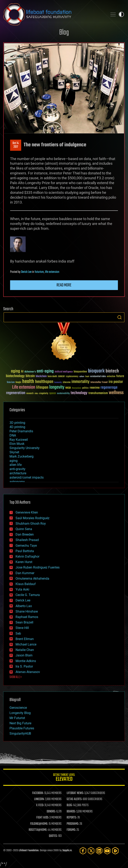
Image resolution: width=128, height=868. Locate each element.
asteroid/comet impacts (27, 477)
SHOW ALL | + (16, 677)
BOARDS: (71, 812)
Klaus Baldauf (26, 584)
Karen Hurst (24, 562)
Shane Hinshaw (27, 611)
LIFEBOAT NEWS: (75, 793)
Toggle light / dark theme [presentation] (121, 14)
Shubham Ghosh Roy (31, 524)
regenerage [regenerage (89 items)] (109, 388)
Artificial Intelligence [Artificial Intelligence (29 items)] (64, 372)
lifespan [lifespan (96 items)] (42, 388)
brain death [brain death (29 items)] (52, 377)
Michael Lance (26, 644)
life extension (52, 272)
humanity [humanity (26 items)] (58, 383)
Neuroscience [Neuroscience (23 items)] (77, 388)
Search (120, 317)
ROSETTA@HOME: (38, 830)
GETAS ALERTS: (74, 799)
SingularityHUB (20, 734)
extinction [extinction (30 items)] (111, 377)
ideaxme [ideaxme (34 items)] (67, 383)
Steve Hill (22, 628)
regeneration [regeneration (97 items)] (16, 393)
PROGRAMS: (73, 824)
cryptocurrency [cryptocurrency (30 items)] (72, 377)
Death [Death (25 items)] (87, 377)
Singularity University (25, 448)
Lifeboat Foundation (29, 851)
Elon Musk (17, 444)
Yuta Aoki (22, 589)
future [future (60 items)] (120, 376)
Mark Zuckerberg (22, 456)
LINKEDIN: (39, 799)
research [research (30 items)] (30, 394)
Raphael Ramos (27, 617)
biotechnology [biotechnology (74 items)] (15, 376)
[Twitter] (91, 851)
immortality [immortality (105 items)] (80, 382)
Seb (18, 633)
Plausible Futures (22, 728)
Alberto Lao (24, 606)
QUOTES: (53, 836)
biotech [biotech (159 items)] (112, 371)
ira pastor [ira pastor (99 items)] (116, 382)
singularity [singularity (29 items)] (44, 394)
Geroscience (18, 708)
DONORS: (51, 812)
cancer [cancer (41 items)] (61, 377)
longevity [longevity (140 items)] (57, 387)
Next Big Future (20, 723)
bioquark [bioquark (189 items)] (96, 371)
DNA (13, 435)
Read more (64, 285)
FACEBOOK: (38, 793)
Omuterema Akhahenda (32, 578)
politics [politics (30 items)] (85, 388)
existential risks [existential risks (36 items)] (98, 377)
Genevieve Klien (27, 512)
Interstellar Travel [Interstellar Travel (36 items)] (99, 382)
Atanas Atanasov (28, 672)
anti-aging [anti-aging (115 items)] (45, 371)
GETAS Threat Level (64, 778)
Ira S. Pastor (24, 666)
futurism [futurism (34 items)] (11, 383)
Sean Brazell (24, 622)
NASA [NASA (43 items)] (68, 388)
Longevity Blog (20, 713)
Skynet (14, 452)
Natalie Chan (25, 650)
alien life (16, 465)
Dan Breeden (25, 534)
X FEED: (40, 805)
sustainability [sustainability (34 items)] (63, 394)
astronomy (17, 482)
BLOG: (70, 805)
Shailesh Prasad (27, 540)
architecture (18, 473)
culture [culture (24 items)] (82, 377)
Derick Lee (26, 272)
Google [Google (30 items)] (18, 382)
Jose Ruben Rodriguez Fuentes (38, 567)
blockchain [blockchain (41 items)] (41, 377)
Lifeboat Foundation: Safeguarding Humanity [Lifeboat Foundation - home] (54, 14)
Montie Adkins (26, 661)
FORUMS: (71, 830)
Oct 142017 (16, 145)
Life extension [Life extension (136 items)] (24, 387)
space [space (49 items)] (53, 393)
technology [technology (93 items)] (79, 393)
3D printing (17, 423)
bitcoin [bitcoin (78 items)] (30, 376)
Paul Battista (25, 551)
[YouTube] (107, 851)
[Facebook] (83, 851)
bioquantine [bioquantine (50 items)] (80, 372)
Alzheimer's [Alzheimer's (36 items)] (30, 372)
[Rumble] (115, 851)
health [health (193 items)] (28, 382)
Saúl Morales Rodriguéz (33, 518)
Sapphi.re (67, 851)
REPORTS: (72, 818)
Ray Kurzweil (19, 440)
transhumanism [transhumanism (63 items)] (98, 393)
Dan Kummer (25, 573)
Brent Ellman (25, 639)
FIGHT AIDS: (43, 818)
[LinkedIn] (99, 851)
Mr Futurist (17, 718)
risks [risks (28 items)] (36, 393)
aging (14, 461)
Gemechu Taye (26, 546)
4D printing (17, 427)
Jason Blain (24, 655)
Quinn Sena (24, 529)
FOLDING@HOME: (39, 824)
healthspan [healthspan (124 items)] (44, 382)
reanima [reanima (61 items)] (95, 388)
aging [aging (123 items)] (15, 371)
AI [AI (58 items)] (22, 372)
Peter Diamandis (21, 431)
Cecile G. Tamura (28, 595)
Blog (64, 33)
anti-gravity (17, 469)
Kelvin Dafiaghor (27, 556)
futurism (39, 272)
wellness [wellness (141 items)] (116, 393)
